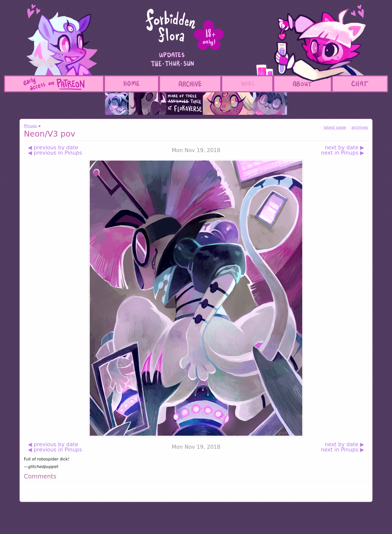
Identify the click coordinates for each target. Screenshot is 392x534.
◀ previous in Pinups (55, 153)
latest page (335, 127)
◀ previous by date (53, 147)
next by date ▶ (344, 147)
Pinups (30, 126)
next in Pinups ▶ (343, 153)
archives (360, 127)
